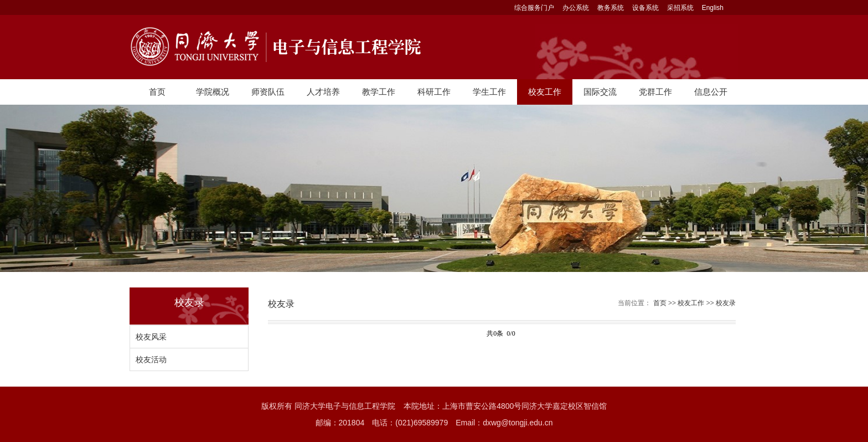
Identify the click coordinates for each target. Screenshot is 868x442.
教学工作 (379, 92)
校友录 (726, 303)
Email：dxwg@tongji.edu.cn (504, 423)
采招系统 (680, 8)
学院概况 (213, 92)
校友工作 (545, 92)
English (713, 8)
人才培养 (323, 92)
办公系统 (576, 8)
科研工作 (434, 92)
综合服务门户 (534, 8)
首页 (157, 92)
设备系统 (645, 8)
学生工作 (489, 92)
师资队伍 (268, 92)
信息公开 (711, 92)
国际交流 (600, 92)
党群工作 (655, 92)
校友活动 (151, 359)
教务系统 (611, 8)
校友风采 (151, 337)
